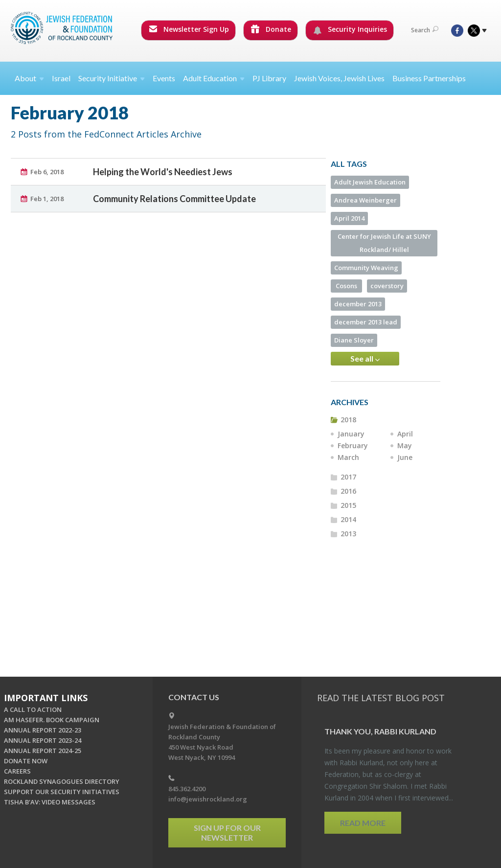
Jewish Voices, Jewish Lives (339, 78)
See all (365, 359)
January (351, 434)
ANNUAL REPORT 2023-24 (43, 740)
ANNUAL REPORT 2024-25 (43, 751)
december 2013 (358, 304)
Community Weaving (366, 268)
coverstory (387, 286)
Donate (271, 29)
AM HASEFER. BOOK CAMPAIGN (52, 720)
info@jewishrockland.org (208, 799)
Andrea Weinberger (365, 200)
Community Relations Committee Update (174, 199)
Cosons (346, 286)
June (405, 457)
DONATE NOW (26, 761)
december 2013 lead (366, 322)
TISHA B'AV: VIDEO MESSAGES (50, 802)
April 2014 (349, 218)
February (353, 445)
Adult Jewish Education (370, 182)
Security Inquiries (350, 29)
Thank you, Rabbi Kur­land (380, 731)
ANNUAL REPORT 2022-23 (43, 730)
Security (112, 78)
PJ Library (269, 78)
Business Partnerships (429, 78)
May (405, 445)
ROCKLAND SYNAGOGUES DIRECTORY (62, 781)
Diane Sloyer (354, 340)
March (348, 457)
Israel (61, 78)
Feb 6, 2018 (47, 172)
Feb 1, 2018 (47, 199)
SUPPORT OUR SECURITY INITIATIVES (62, 792)
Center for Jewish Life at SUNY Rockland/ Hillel (384, 243)
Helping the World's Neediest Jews (163, 172)
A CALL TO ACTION (33, 709)
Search (425, 30)
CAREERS (17, 771)
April (405, 434)
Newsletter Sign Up (189, 29)
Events (164, 78)
